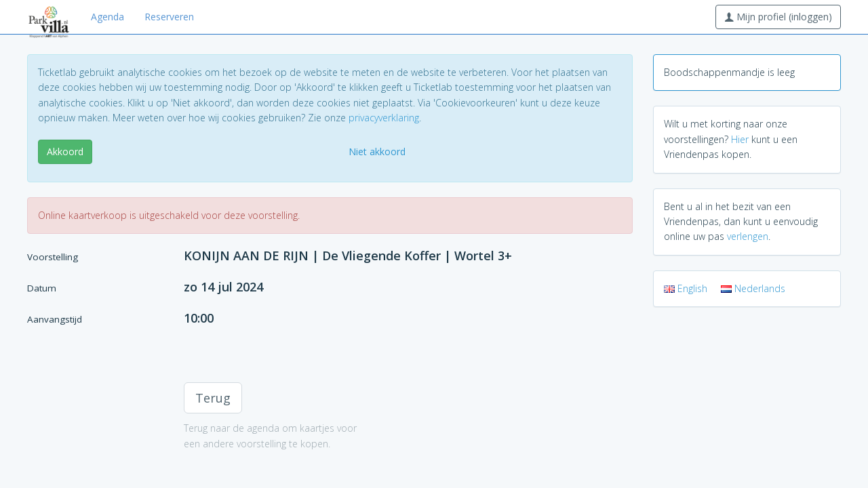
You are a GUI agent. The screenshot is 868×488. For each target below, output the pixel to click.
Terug (213, 398)
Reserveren (169, 17)
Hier (740, 139)
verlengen (748, 236)
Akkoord (65, 151)
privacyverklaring (384, 118)
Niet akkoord (377, 151)
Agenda (107, 17)
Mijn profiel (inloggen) (778, 17)
